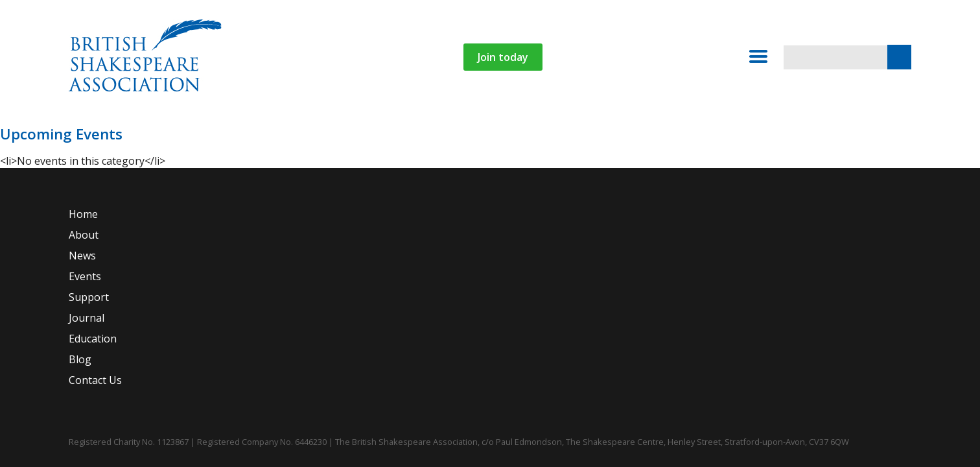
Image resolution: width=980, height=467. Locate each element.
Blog (584, 134)
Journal (449, 134)
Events (317, 134)
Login (807, 134)
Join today (617, 57)
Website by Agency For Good (922, 428)
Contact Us (644, 134)
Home (148, 134)
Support (390, 134)
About (199, 134)
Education (512, 134)
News (265, 134)
